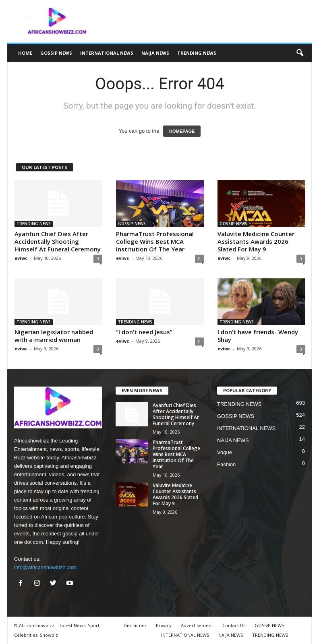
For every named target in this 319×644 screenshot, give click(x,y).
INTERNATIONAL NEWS (107, 53)
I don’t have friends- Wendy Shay (258, 336)
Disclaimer (135, 625)
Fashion (226, 464)
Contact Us (234, 625)
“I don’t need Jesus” (144, 332)
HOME (25, 53)
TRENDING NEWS (197, 53)
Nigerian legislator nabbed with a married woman (54, 336)
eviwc (21, 258)
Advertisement (197, 625)
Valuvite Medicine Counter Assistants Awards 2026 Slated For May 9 (256, 241)
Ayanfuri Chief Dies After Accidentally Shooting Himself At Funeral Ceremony (58, 241)
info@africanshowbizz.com (45, 567)
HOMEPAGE (182, 131)
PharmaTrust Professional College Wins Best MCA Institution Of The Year (155, 241)
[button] (300, 53)
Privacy (164, 625)
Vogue (225, 452)
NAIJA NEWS (155, 53)
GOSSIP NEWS (56, 53)
